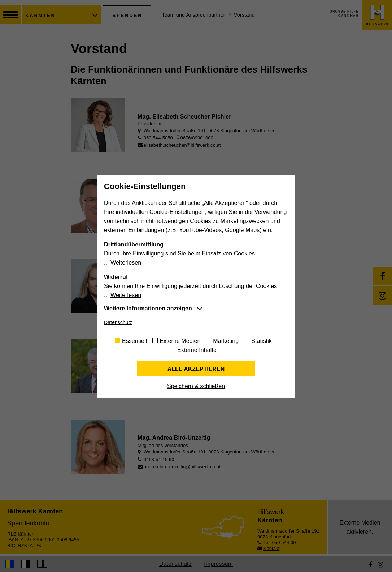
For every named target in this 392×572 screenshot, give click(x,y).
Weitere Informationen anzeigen (148, 308)
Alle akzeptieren (196, 369)
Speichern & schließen (196, 386)
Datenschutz (118, 322)
